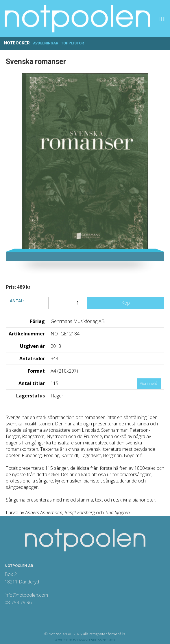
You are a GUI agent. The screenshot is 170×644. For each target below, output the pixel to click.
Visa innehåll (150, 383)
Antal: (17, 300)
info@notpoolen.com (26, 595)
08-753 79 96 (18, 602)
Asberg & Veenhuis (86, 640)
